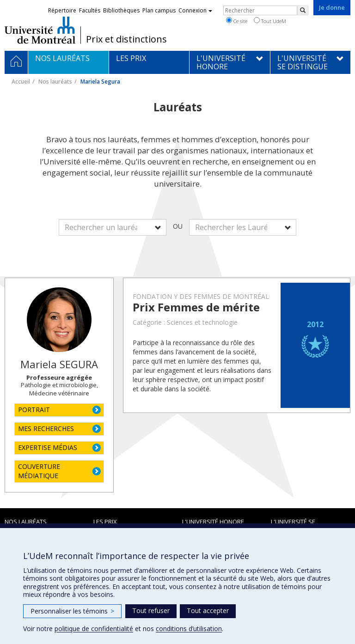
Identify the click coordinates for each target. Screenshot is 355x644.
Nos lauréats (55, 82)
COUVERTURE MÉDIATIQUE (39, 471)
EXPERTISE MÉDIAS (48, 447)
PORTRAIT (34, 410)
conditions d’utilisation (189, 629)
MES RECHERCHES (46, 428)
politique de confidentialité (94, 629)
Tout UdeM (270, 21)
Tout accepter (208, 611)
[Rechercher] (303, 10)
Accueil (21, 82)
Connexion (195, 10)
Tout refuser (151, 611)
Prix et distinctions (126, 39)
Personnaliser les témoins (72, 611)
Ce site (237, 21)
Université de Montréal (40, 30)
